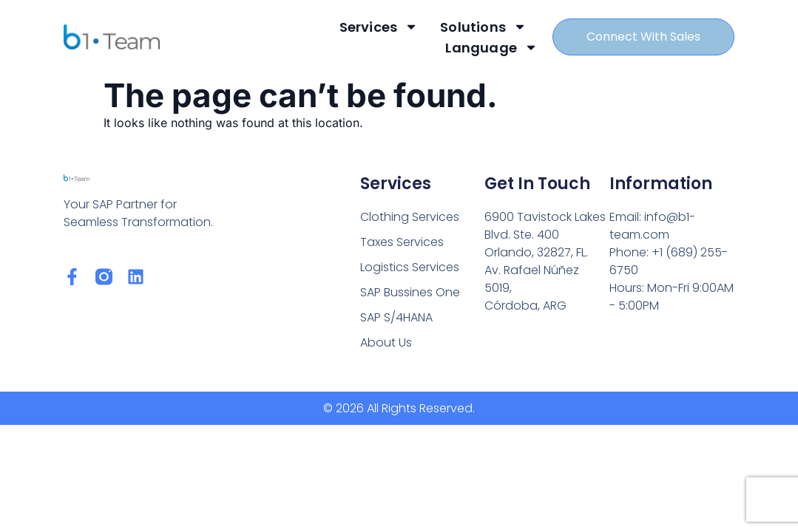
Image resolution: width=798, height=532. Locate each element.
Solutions (483, 27)
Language (491, 47)
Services (378, 27)
